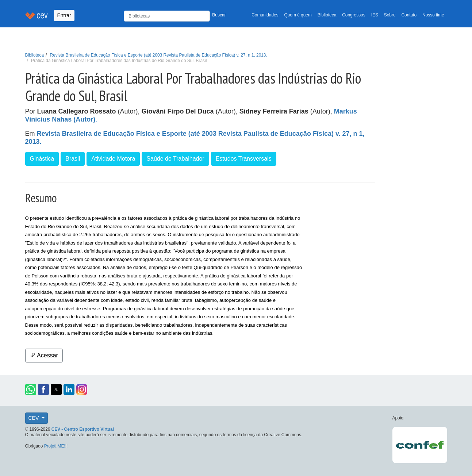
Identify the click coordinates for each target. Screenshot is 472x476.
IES (375, 15)
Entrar (64, 15)
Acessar (44, 355)
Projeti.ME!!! (56, 446)
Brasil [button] (73, 159)
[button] (31, 389)
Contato (409, 15)
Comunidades (265, 15)
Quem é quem (298, 15)
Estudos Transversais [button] (244, 159)
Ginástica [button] (42, 159)
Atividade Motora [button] (113, 159)
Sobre (390, 15)
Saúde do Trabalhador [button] (175, 159)
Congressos (354, 15)
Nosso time (433, 15)
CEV (34, 418)
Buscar (219, 15)
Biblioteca (327, 15)
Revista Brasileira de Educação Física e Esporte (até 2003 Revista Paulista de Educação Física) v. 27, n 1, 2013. (159, 55)
